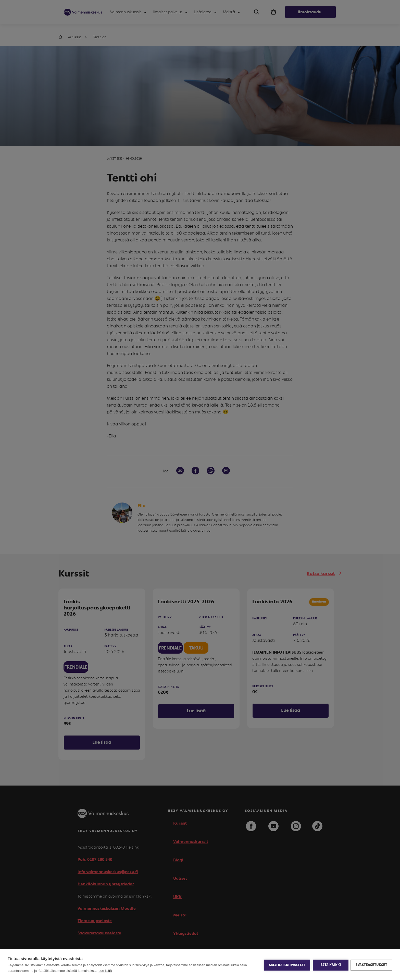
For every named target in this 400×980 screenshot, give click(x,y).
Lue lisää (105, 971)
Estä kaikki (330, 965)
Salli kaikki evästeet (287, 965)
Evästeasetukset (371, 965)
